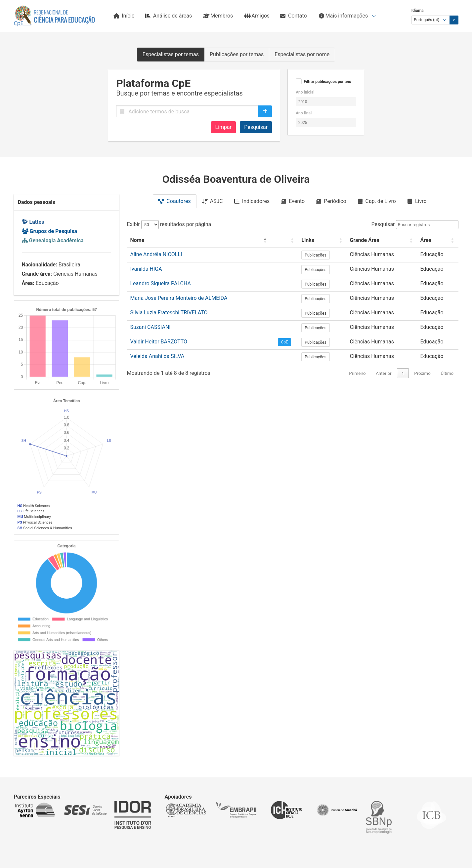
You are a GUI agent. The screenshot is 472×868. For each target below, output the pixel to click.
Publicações (315, 255)
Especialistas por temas (171, 54)
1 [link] (403, 373)
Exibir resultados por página (169, 224)
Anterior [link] (384, 373)
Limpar (224, 127)
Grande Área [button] (364, 240)
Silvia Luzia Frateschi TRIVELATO (169, 313)
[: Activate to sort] (284, 240)
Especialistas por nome (302, 54)
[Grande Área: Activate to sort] (382, 240)
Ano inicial (305, 92)
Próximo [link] (422, 373)
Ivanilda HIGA (146, 269)
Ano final (304, 113)
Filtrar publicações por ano (327, 82)
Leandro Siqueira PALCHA (161, 283)
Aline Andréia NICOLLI (156, 254)
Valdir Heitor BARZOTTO (159, 342)
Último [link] (447, 373)
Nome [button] (137, 240)
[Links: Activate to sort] (322, 240)
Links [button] (308, 240)
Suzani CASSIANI (150, 327)
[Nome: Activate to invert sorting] (199, 240)
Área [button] (426, 240)
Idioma (418, 11)
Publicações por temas (237, 54)
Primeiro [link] (357, 373)
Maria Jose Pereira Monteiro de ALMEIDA (179, 298)
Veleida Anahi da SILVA (157, 356)
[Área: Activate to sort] (437, 240)
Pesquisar (256, 127)
